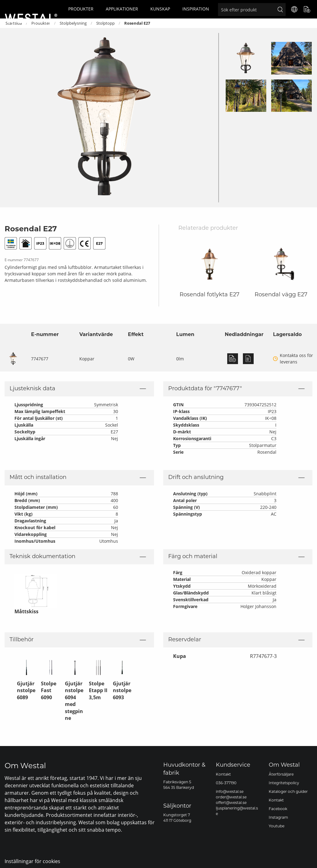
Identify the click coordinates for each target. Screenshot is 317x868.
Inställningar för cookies (32, 861)
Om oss (77, 27)
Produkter (81, 9)
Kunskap (160, 9)
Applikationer (122, 9)
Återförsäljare (281, 775)
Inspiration (196, 9)
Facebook (278, 809)
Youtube (277, 826)
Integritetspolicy (284, 783)
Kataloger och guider (288, 792)
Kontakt (223, 775)
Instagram (278, 818)
